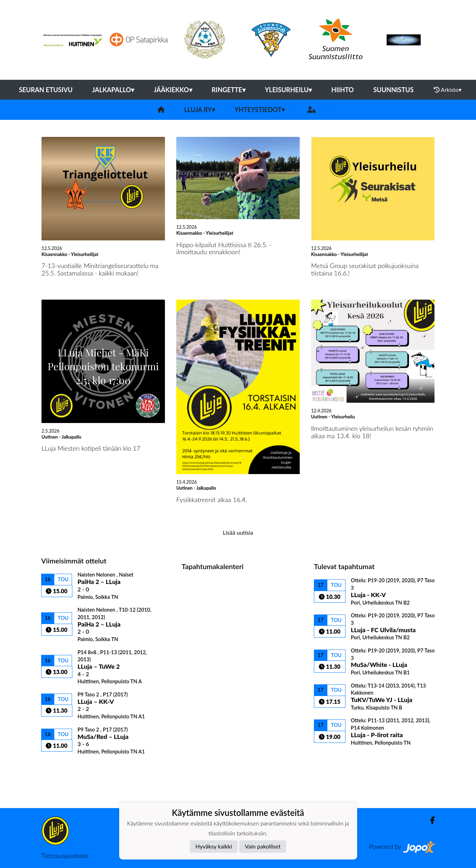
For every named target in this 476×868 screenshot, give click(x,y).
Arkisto (448, 90)
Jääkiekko (173, 90)
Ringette (229, 90)
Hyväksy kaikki (214, 846)
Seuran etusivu (46, 90)
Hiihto (342, 90)
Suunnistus (393, 90)
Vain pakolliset (263, 846)
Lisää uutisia (238, 532)
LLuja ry (200, 110)
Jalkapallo (113, 90)
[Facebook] (430, 820)
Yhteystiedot (260, 110)
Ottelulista (59, 767)
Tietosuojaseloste (65, 856)
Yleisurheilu (288, 90)
